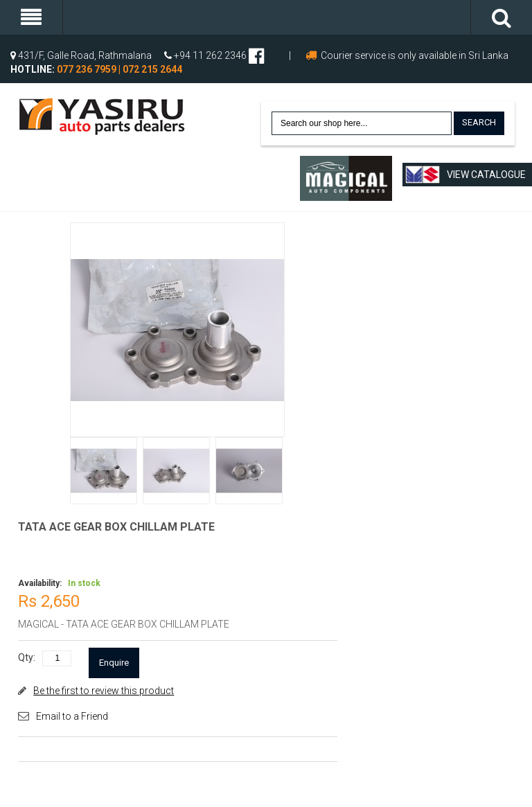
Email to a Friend (72, 716)
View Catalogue (465, 175)
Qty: (27, 657)
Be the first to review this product (104, 691)
